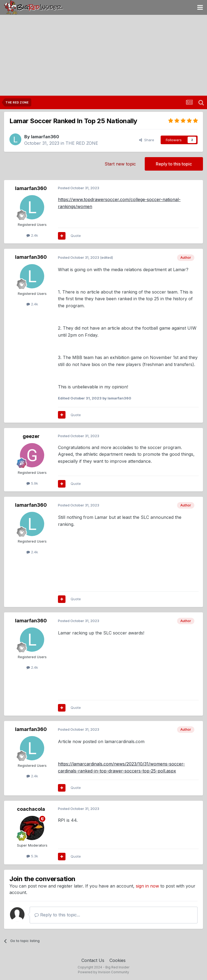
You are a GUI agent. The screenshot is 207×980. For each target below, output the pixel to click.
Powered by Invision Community (103, 972)
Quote (76, 236)
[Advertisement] (103, 55)
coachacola (31, 809)
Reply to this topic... (57, 915)
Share (147, 140)
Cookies (118, 960)
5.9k (32, 483)
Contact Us (93, 960)
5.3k (32, 856)
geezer (31, 436)
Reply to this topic (174, 164)
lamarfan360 (45, 137)
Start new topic (120, 164)
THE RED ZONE (82, 143)
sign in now (147, 886)
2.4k (32, 235)
